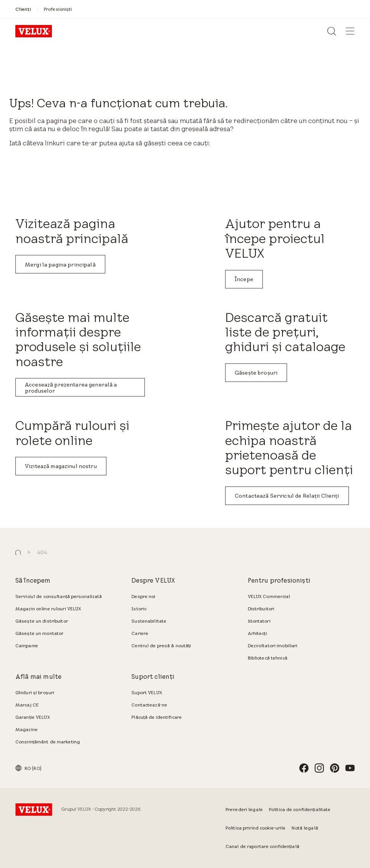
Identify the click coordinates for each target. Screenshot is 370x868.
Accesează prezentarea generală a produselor (71, 388)
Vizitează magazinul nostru (61, 466)
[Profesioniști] (58, 9)
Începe (244, 279)
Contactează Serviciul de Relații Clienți (287, 496)
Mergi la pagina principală (60, 265)
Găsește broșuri (256, 373)
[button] (18, 552)
